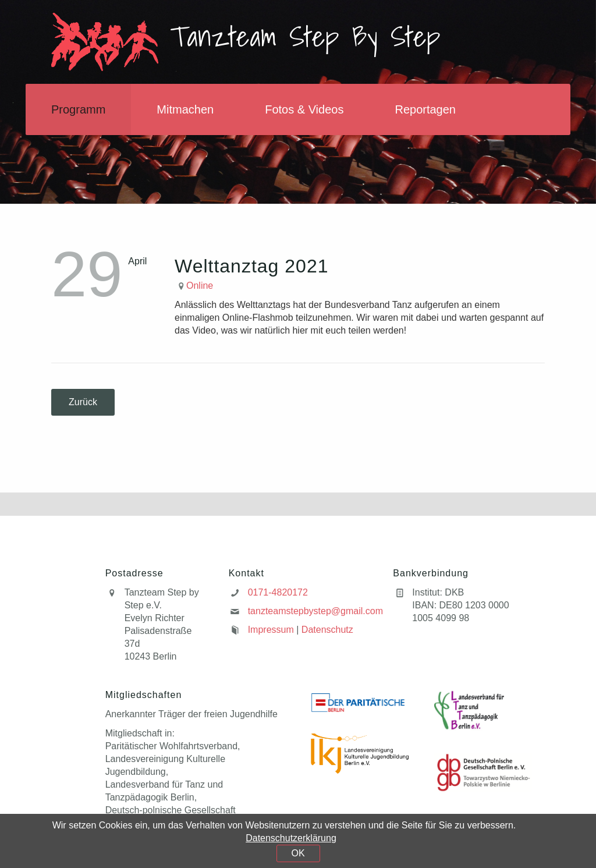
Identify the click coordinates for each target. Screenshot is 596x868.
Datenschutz (327, 630)
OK (298, 853)
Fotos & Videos (304, 109)
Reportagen (425, 109)
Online (200, 286)
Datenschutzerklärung (291, 838)
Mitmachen (185, 109)
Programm (78, 109)
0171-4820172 (278, 592)
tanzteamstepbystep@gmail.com (315, 611)
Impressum (271, 630)
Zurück (83, 402)
